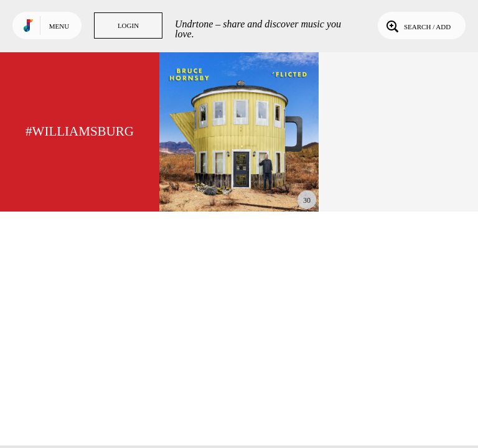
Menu (59, 26)
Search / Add (417, 26)
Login (128, 26)
